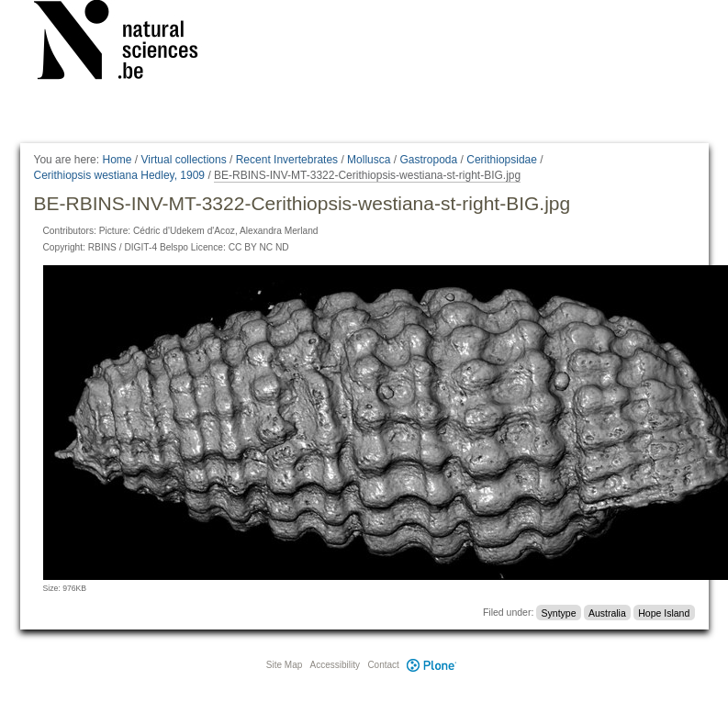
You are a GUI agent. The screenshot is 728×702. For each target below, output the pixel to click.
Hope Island (664, 612)
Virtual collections (184, 160)
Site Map (284, 665)
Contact (383, 665)
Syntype (559, 612)
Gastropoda (428, 160)
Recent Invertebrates (287, 160)
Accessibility (335, 665)
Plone (432, 665)
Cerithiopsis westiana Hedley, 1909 (120, 175)
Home (117, 160)
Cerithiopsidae (502, 160)
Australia (607, 612)
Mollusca (369, 160)
